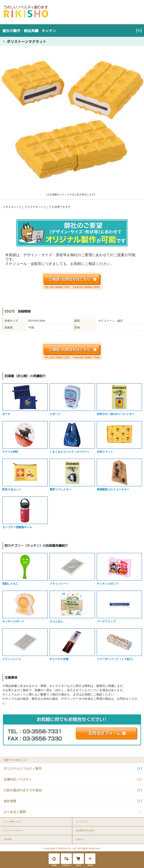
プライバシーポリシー (14, 831)
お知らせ (80, 839)
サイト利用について (13, 822)
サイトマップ (82, 822)
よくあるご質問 (15, 812)
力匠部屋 (7, 839)
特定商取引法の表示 (85, 831)
